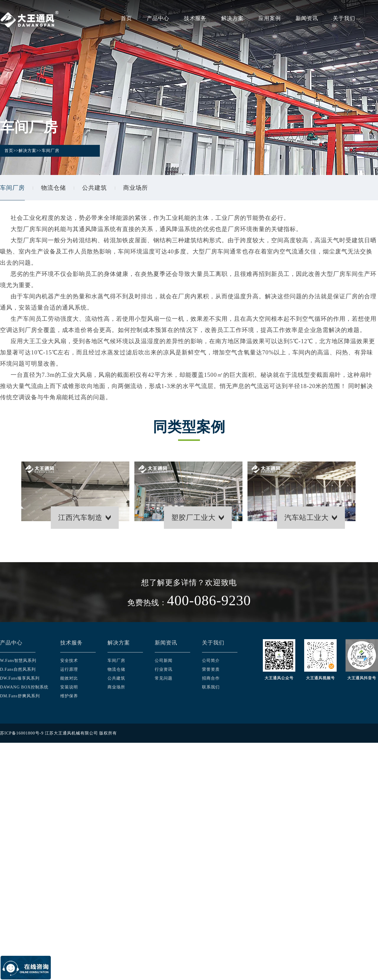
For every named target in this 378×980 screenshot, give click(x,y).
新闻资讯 (307, 18)
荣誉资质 (211, 669)
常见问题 (164, 678)
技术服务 (195, 18)
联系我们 (211, 687)
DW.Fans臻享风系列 (20, 678)
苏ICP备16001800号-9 (22, 733)
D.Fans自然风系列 (18, 669)
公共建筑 (94, 188)
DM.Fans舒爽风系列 (20, 696)
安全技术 (69, 661)
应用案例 (270, 18)
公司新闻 (164, 661)
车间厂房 (50, 151)
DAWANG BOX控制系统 (24, 687)
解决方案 (232, 18)
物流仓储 (53, 188)
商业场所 (136, 188)
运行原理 (69, 669)
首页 (126, 18)
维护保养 (69, 696)
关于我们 (344, 18)
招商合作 (211, 678)
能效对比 (69, 678)
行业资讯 (164, 669)
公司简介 (211, 661)
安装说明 (69, 687)
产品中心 (158, 18)
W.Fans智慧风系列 (18, 661)
